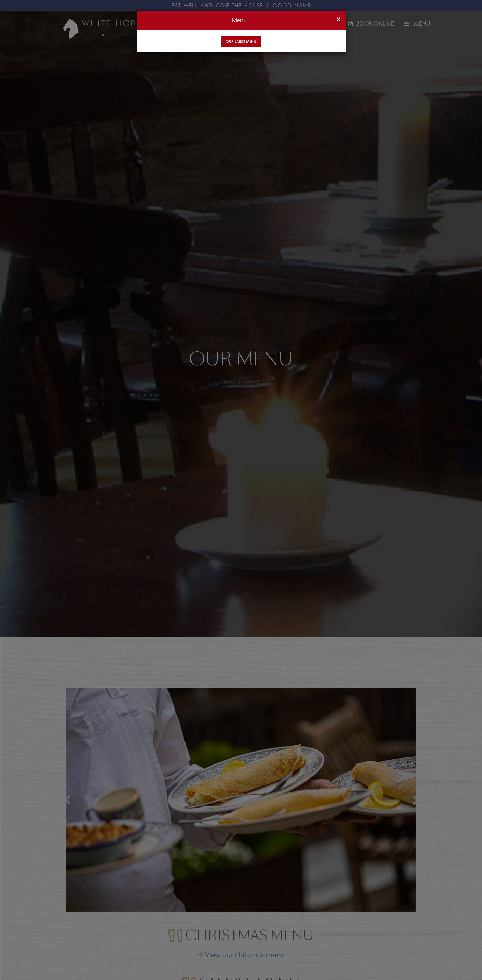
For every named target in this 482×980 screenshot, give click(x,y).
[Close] (338, 19)
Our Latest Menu (241, 41)
